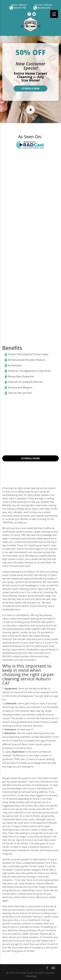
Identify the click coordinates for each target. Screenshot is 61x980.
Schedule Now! (31, 458)
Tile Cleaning (30, 297)
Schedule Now (30, 89)
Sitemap (31, 976)
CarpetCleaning (31, 197)
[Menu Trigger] (54, 14)
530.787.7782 (20, 8)
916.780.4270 (44, 8)
